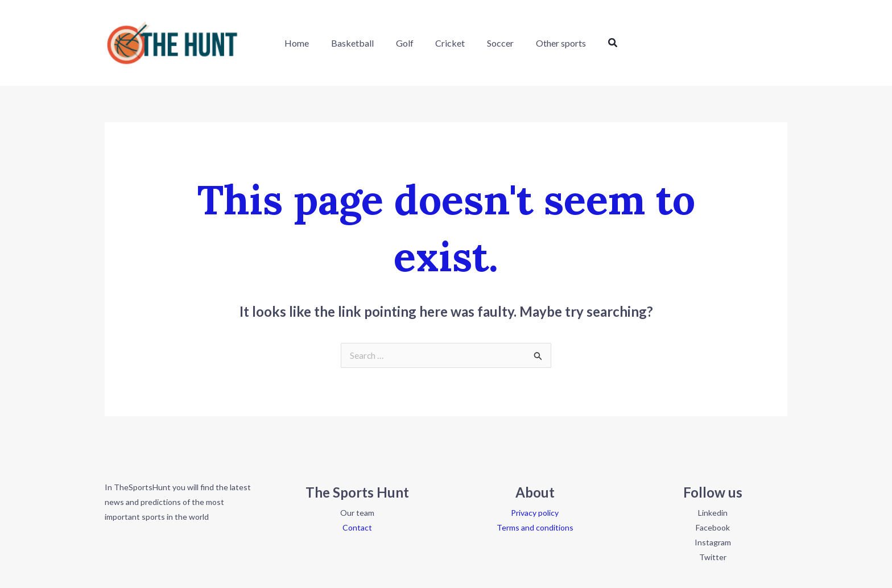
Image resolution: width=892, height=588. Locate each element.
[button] (602, 43)
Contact (357, 528)
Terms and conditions (535, 528)
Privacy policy (535, 513)
